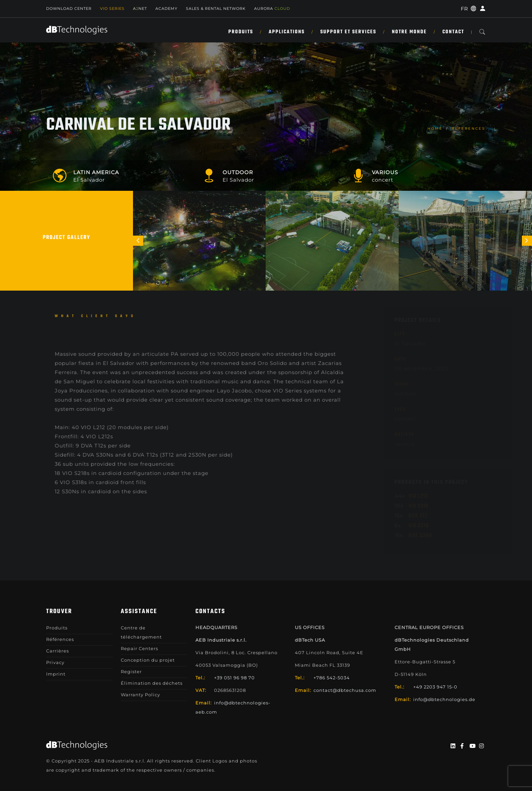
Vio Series (112, 8)
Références (60, 639)
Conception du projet (148, 660)
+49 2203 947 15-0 (435, 687)
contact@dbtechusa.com (345, 690)
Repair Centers (139, 648)
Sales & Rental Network (216, 8)
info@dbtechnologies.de (444, 699)
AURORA (272, 8)
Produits (241, 32)
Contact (453, 32)
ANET (140, 8)
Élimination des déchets (152, 683)
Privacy (55, 662)
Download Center (69, 8)
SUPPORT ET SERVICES (348, 32)
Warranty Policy (140, 695)
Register (131, 672)
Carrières (58, 651)
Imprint (56, 674)
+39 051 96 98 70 (234, 678)
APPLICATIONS (287, 32)
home (435, 128)
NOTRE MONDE (409, 32)
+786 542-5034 (332, 678)
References (468, 128)
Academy (166, 8)
